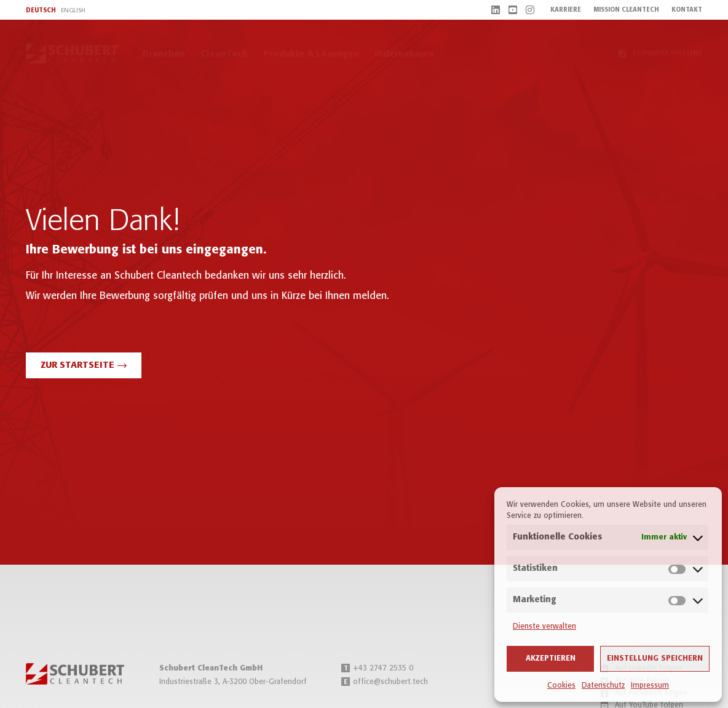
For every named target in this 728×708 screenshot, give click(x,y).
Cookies (561, 686)
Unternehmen (404, 54)
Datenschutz (603, 686)
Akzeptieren (551, 658)
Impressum (650, 686)
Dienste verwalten (544, 626)
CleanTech (224, 54)
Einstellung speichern (655, 658)
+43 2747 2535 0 (377, 668)
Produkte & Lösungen (311, 54)
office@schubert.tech (385, 682)
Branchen (164, 54)
